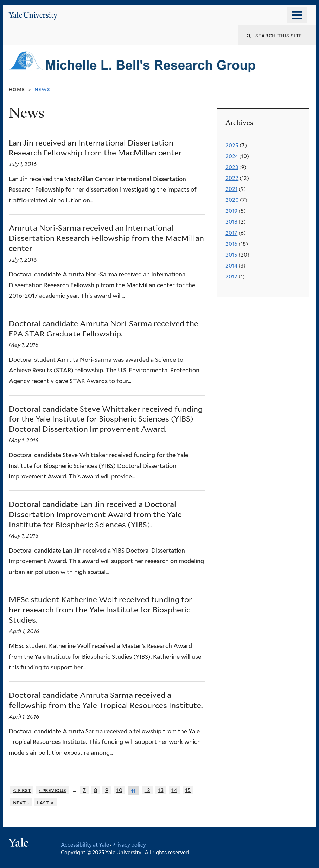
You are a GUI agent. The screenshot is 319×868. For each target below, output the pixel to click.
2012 (231, 277)
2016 (231, 244)
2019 (231, 211)
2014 (231, 266)
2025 (232, 146)
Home (17, 89)
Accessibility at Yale (85, 845)
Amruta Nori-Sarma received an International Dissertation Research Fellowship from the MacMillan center (106, 238)
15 (188, 790)
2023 (232, 167)
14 (174, 790)
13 (161, 790)
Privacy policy (129, 845)
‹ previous (52, 790)
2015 (231, 255)
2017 (231, 233)
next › (21, 802)
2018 (231, 222)
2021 (231, 189)
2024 (232, 156)
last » (45, 802)
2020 (232, 200)
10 (119, 790)
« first (22, 790)
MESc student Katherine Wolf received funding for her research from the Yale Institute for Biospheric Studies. (100, 610)
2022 (232, 178)
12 (147, 790)
